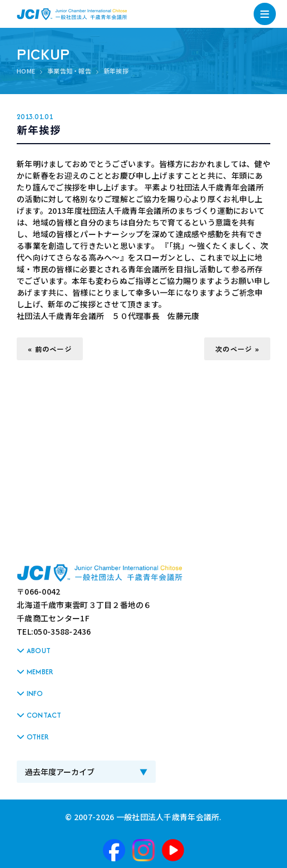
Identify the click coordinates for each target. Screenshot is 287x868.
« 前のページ (50, 349)
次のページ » (237, 349)
